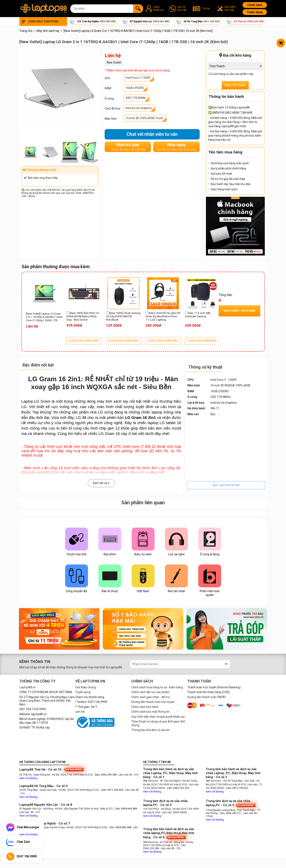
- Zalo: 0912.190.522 (236, 788)
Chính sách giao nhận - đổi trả (150, 697)
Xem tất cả (101, 483)
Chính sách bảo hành (145, 707)
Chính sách (255, 5)
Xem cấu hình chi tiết (226, 485)
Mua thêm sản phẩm (239, 311)
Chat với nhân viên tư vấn (152, 134)
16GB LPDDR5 (135, 88)
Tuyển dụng (255, 12)
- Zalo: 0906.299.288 (105, 775)
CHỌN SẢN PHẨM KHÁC (84, 341)
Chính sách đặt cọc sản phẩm (150, 692)
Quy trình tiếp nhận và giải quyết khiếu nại (158, 717)
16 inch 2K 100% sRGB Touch (144, 118)
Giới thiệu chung (86, 687)
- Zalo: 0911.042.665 (112, 790)
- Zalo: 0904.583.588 (119, 827)
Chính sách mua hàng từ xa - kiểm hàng (157, 687)
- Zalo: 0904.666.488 (125, 809)
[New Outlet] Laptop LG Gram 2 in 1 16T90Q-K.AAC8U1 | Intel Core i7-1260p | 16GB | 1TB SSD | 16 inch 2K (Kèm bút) (44, 317)
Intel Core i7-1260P (138, 78)
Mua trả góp (128, 147)
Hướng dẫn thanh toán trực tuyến (153, 702)
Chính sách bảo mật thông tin (150, 712)
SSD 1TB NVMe (136, 98)
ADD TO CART (235, 85)
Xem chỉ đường (28, 778)
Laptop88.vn (27, 687)
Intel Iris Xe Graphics (139, 108)
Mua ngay (176, 147)
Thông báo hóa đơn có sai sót (150, 730)
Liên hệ (80, 712)
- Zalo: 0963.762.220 (177, 788)
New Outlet (114, 62)
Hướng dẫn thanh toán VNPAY (207, 697)
